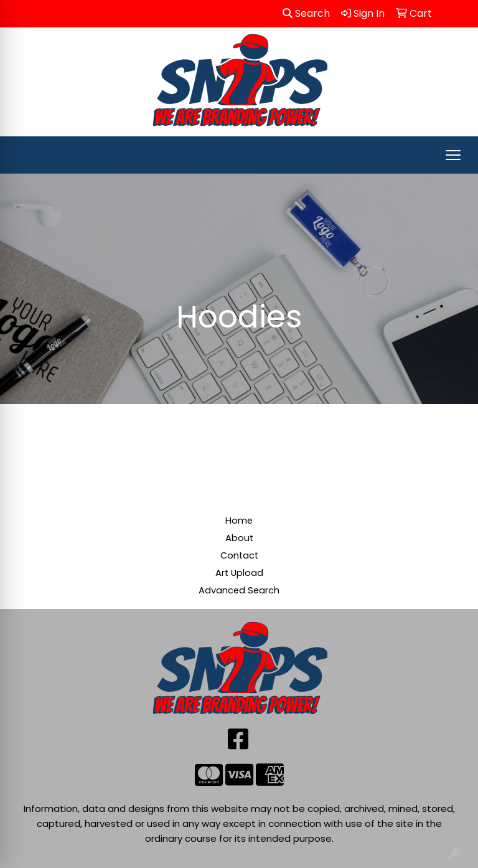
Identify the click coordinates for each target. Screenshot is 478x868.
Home (239, 521)
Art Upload (239, 573)
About (239, 538)
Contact (239, 555)
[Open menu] (453, 155)
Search (306, 13)
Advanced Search (239, 590)
